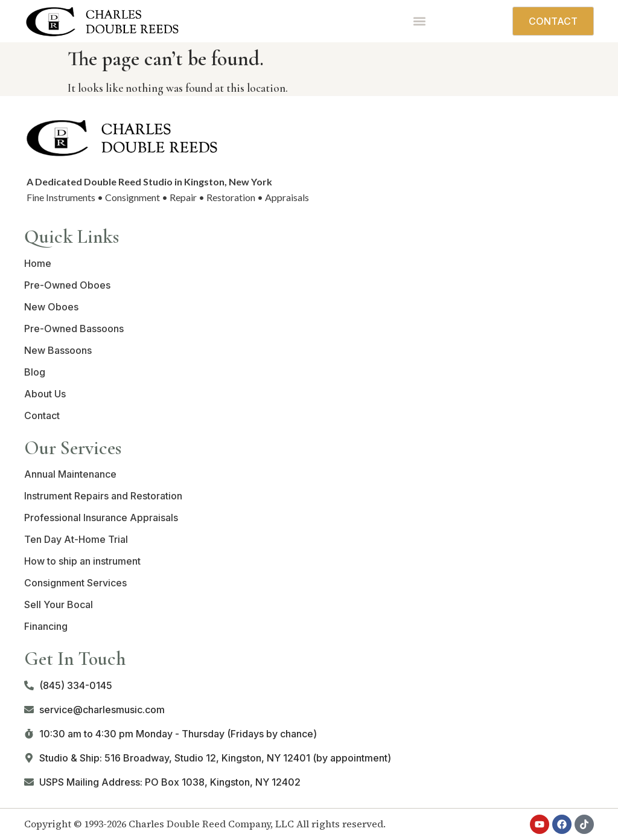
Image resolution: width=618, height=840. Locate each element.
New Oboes (51, 307)
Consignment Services (75, 583)
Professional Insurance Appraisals (101, 518)
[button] (419, 21)
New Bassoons (58, 350)
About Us (45, 394)
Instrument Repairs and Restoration (103, 496)
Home (38, 263)
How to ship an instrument (82, 561)
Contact (42, 415)
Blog (35, 372)
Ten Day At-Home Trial (76, 539)
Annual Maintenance (70, 474)
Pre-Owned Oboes (67, 285)
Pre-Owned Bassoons (74, 329)
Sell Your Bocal (59, 604)
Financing (46, 626)
